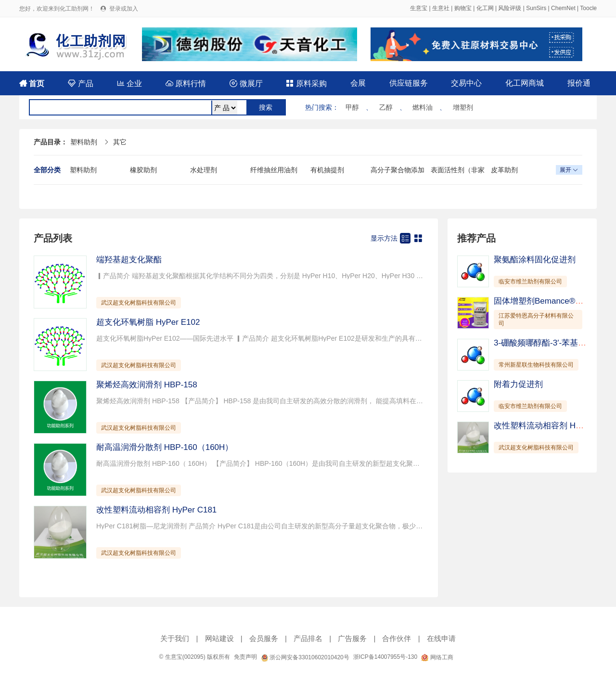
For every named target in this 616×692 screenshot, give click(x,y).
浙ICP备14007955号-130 (385, 657)
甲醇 (352, 107)
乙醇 (386, 107)
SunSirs (536, 8)
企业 (129, 83)
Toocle (588, 8)
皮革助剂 (504, 170)
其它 (120, 142)
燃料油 (423, 107)
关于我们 (175, 638)
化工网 (485, 8)
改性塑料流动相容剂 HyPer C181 (156, 510)
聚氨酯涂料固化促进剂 (535, 260)
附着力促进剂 (518, 384)
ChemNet (563, 8)
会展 (358, 83)
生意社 (441, 8)
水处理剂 (204, 170)
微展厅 (246, 83)
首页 (32, 83)
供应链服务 (409, 83)
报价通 (579, 83)
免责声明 (245, 657)
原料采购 (306, 83)
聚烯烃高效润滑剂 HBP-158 (147, 385)
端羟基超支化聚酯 (129, 260)
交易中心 (466, 83)
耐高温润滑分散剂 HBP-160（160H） (165, 447)
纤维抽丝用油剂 (274, 170)
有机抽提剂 (327, 170)
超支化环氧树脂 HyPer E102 (148, 322)
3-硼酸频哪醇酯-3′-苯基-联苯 (545, 343)
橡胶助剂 (143, 170)
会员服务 (264, 638)
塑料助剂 (84, 142)
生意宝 (419, 8)
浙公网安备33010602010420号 (305, 657)
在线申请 (441, 638)
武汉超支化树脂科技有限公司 (139, 303)
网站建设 (219, 638)
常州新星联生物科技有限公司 (536, 365)
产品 (80, 83)
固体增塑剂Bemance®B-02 (543, 301)
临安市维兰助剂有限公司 (530, 282)
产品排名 (308, 638)
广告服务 (352, 638)
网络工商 (437, 657)
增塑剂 (463, 107)
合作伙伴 (397, 638)
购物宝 (463, 8)
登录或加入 (124, 9)
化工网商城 (525, 83)
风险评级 (510, 8)
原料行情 (186, 83)
